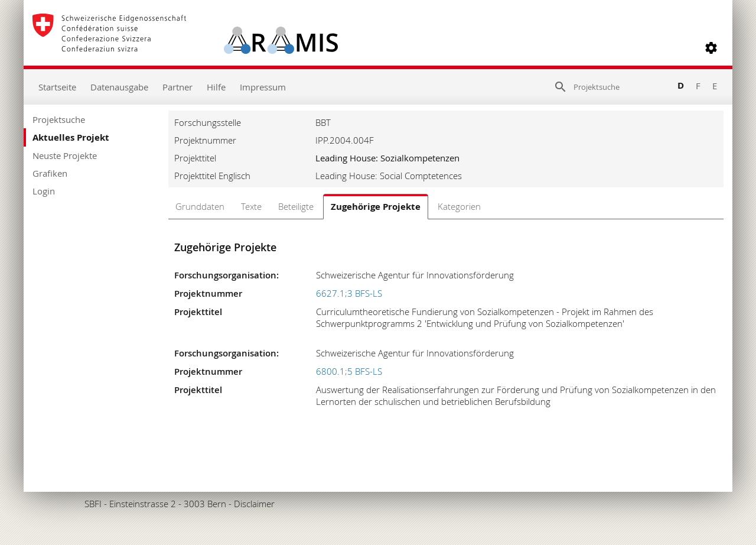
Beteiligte (296, 206)
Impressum (263, 87)
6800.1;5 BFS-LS (349, 371)
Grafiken (50, 173)
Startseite (57, 87)
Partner (177, 87)
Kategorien (459, 206)
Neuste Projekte (65, 155)
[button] (711, 48)
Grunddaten (200, 206)
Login (44, 191)
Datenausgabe (119, 87)
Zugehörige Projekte (376, 207)
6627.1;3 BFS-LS (349, 293)
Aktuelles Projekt (71, 137)
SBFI (93, 504)
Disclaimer (254, 504)
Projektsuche (59, 119)
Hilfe (216, 87)
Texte (251, 206)
